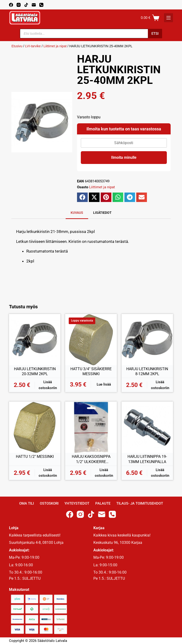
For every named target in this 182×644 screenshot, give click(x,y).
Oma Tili (27, 503)
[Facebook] (11, 5)
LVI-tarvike (33, 46)
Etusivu (17, 46)
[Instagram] (19, 5)
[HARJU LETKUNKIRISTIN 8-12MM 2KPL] (147, 340)
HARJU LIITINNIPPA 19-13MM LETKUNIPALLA (147, 459)
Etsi (155, 34)
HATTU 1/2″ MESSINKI (35, 457)
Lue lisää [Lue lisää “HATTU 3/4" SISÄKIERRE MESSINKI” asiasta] (104, 384)
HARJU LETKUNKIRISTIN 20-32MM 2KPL (35, 371)
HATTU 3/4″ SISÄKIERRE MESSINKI (91, 371)
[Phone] (41, 5)
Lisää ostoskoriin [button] (48, 385)
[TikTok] (26, 5)
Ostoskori (49, 503)
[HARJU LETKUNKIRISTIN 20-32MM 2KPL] (35, 340)
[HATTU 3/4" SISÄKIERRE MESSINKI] (91, 340)
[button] (82, 197)
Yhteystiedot (77, 503)
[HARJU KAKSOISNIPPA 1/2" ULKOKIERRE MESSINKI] (91, 427)
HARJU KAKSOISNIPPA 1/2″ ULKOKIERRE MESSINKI (91, 459)
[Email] (34, 5)
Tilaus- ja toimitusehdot (140, 503)
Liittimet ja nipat (55, 46)
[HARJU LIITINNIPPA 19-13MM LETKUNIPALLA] (147, 427)
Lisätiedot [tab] (102, 213)
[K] (168, 18)
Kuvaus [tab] (77, 213)
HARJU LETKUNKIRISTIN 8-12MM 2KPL (147, 371)
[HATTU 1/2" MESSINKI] (35, 427)
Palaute (103, 503)
